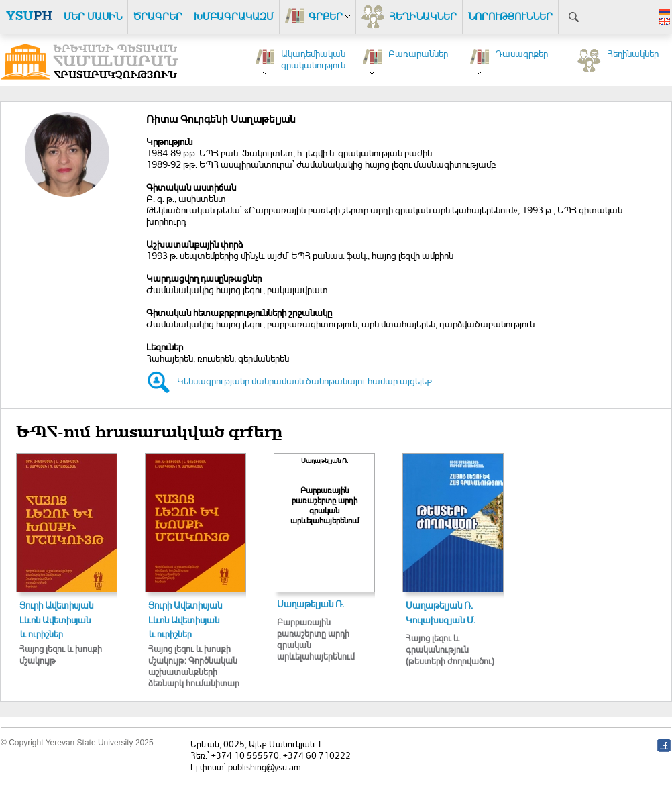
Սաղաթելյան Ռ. (311, 603)
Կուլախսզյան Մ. (441, 620)
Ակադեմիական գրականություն (313, 59)
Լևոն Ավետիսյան (55, 620)
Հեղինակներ (633, 53)
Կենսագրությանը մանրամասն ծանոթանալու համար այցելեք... (307, 381)
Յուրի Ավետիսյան (56, 605)
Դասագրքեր (522, 53)
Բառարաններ (418, 53)
